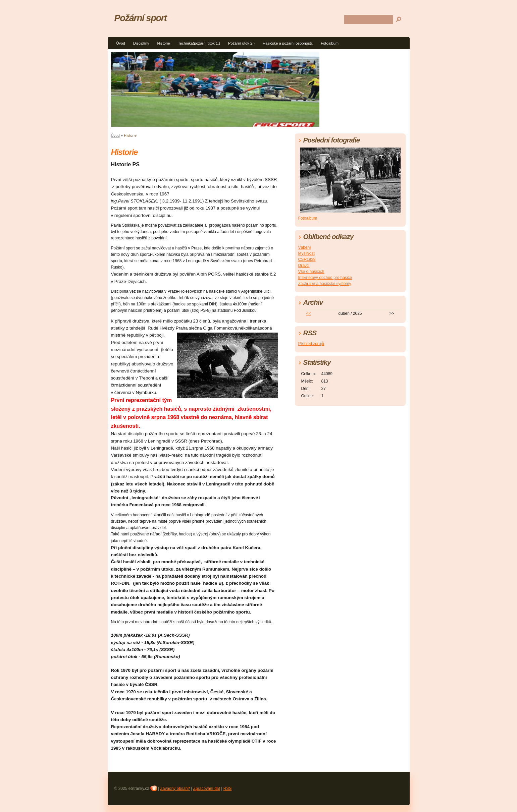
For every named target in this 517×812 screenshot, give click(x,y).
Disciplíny (141, 43)
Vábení (305, 247)
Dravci (304, 266)
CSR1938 (307, 259)
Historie (164, 43)
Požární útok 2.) (241, 43)
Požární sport (141, 18)
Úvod (121, 43)
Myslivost (306, 253)
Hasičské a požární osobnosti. (288, 43)
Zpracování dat (207, 789)
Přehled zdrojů (311, 344)
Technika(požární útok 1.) (199, 43)
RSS (228, 789)
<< (308, 313)
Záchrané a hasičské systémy (325, 284)
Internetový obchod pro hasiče (325, 278)
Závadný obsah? (175, 789)
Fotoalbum (330, 43)
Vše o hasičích (311, 272)
